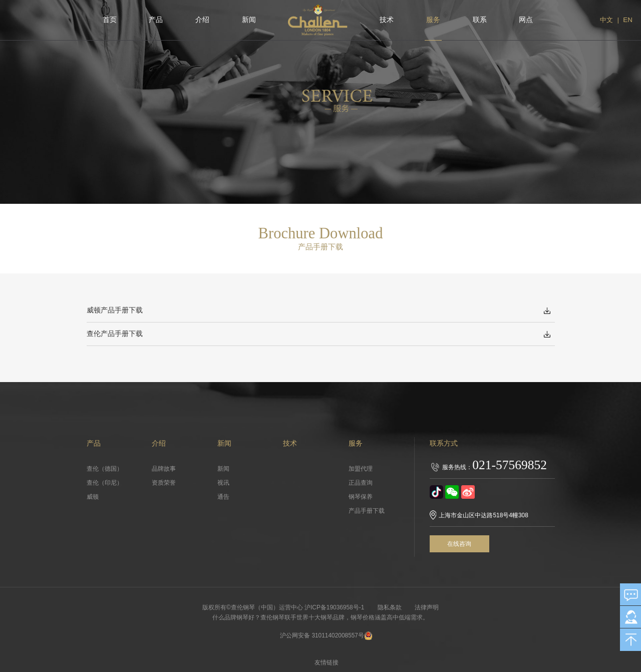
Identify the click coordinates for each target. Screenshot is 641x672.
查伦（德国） (105, 469)
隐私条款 (390, 607)
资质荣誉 (164, 483)
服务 (433, 20)
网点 (526, 20)
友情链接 (327, 662)
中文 (606, 20)
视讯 (223, 483)
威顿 (93, 497)
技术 (387, 20)
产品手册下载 (367, 511)
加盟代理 (361, 469)
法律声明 (428, 607)
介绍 (202, 20)
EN (628, 20)
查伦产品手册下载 (115, 334)
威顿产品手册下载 (115, 310)
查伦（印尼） (105, 483)
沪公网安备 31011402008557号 (327, 636)
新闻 (249, 20)
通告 (223, 497)
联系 (480, 20)
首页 (110, 20)
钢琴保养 (361, 497)
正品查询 (361, 483)
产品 (156, 20)
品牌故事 (164, 469)
